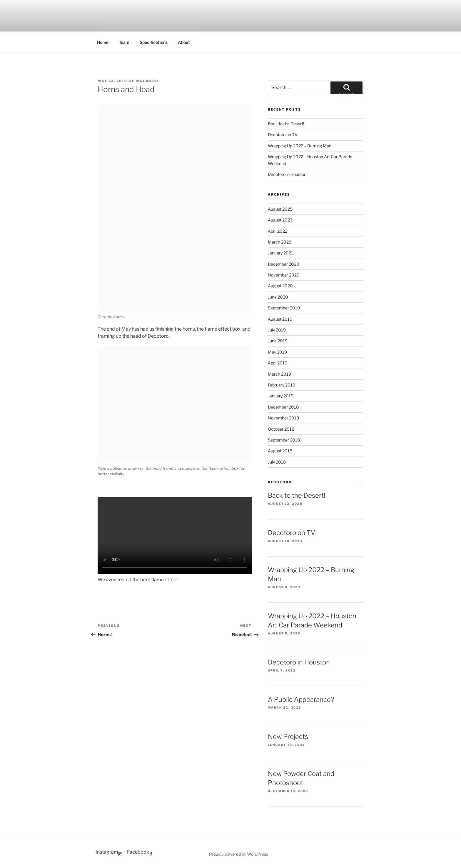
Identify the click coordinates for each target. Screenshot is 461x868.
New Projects (288, 737)
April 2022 (278, 231)
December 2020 (284, 264)
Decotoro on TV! (283, 135)
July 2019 (277, 330)
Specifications (154, 42)
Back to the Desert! (286, 124)
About (184, 42)
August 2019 (280, 319)
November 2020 (284, 275)
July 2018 (277, 462)
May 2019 (277, 352)
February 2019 (282, 385)
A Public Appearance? (301, 699)
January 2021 (280, 253)
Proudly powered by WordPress (239, 854)
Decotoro (280, 482)
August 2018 (280, 451)
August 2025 (280, 209)
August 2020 (280, 286)
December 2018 (283, 407)
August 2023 (280, 220)
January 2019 (281, 396)
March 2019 (279, 374)
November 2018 (283, 418)
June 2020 (278, 297)
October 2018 (281, 429)
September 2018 (284, 440)
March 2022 (279, 242)
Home (103, 42)
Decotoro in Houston (287, 174)
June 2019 (278, 341)
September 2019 (284, 308)
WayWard (147, 81)
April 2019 (278, 363)
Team (124, 42)
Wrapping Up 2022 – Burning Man (300, 146)
